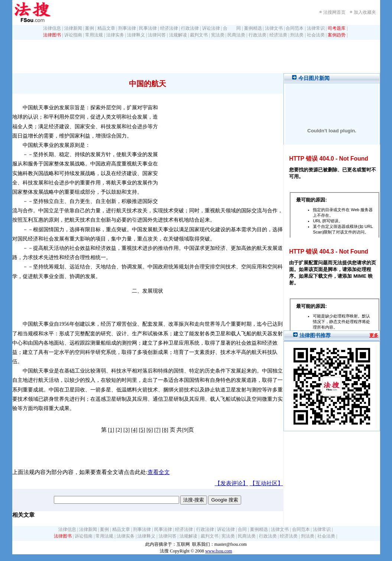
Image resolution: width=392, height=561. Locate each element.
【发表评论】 (231, 483)
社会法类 (316, 35)
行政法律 (190, 28)
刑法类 (297, 35)
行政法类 (257, 35)
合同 (242, 529)
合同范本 (295, 28)
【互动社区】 (266, 483)
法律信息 (52, 28)
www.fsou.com (219, 551)
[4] (134, 430)
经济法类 (278, 35)
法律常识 (316, 28)
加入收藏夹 (365, 12)
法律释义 (136, 35)
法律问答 (157, 35)
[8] (165, 430)
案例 (90, 28)
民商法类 (236, 35)
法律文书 (274, 28)
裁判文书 (199, 35)
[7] (157, 430)
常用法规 (94, 35)
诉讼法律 (211, 28)
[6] (150, 430)
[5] (142, 430)
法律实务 (115, 35)
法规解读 (178, 35)
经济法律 (169, 28)
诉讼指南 (73, 35)
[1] (111, 430)
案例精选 (253, 28)
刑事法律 (127, 28)
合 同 (232, 28)
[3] (127, 430)
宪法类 (218, 35)
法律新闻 (73, 28)
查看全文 (159, 472)
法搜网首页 (334, 12)
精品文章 (106, 28)
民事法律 (148, 28)
